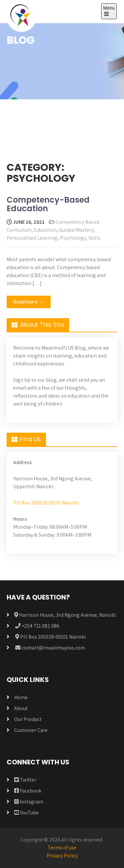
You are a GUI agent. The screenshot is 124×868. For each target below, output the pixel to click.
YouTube (26, 813)
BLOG (21, 40)
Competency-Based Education (48, 204)
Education (45, 230)
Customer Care (31, 730)
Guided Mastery (76, 230)
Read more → (29, 302)
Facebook (28, 791)
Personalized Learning (32, 238)
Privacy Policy (62, 856)
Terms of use (62, 848)
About (21, 708)
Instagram (29, 802)
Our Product (28, 719)
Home (21, 697)
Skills (94, 238)
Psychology (73, 238)
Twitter (25, 780)
